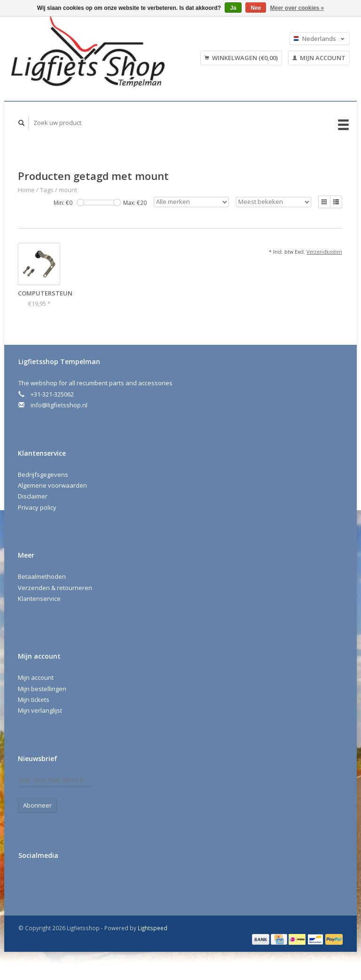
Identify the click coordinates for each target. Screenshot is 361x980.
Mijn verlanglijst (40, 710)
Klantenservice (39, 599)
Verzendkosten (324, 252)
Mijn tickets (34, 700)
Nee (256, 8)
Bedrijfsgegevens (43, 474)
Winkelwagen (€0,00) (241, 58)
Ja (233, 8)
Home (26, 190)
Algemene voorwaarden (52, 485)
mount (68, 190)
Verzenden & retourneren (55, 588)
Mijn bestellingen (42, 689)
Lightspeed (153, 928)
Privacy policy (37, 507)
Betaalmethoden (42, 576)
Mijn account (319, 58)
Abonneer (37, 805)
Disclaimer (33, 496)
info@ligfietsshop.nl (59, 405)
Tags (47, 190)
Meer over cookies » (297, 8)
